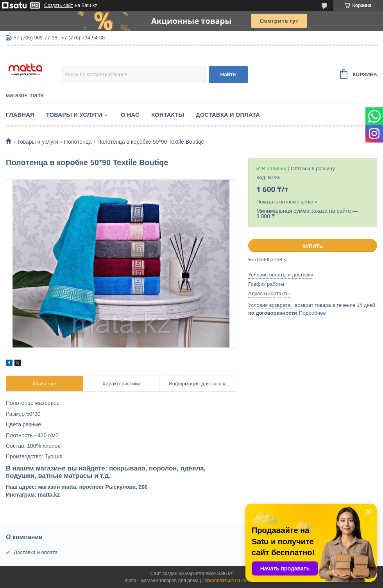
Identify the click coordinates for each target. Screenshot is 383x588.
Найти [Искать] (228, 74)
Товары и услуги (74, 115)
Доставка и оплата (228, 115)
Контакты (168, 115)
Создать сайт (59, 5)
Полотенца (78, 142)
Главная (20, 115)
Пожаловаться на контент (230, 581)
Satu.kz (225, 574)
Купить (313, 246)
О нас (130, 115)
